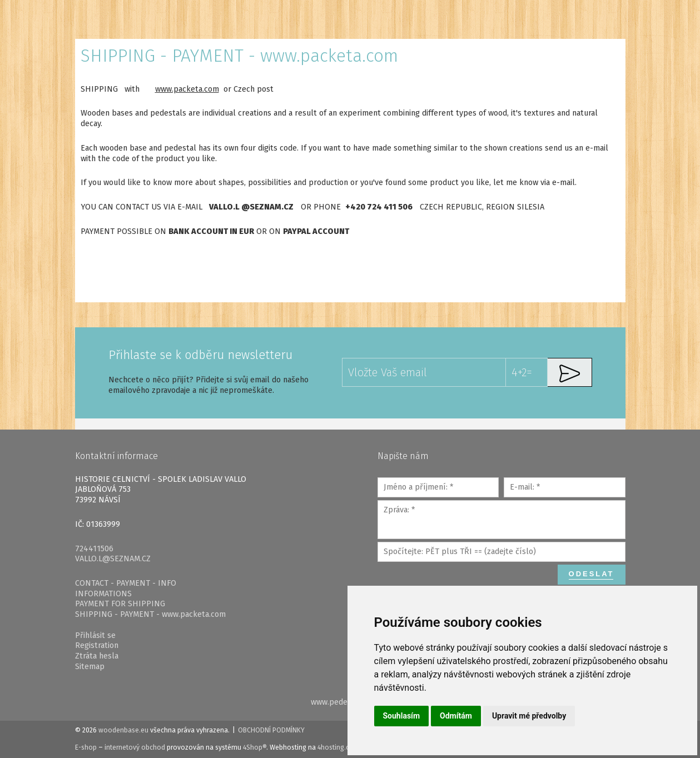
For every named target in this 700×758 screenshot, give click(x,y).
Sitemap (90, 667)
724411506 (94, 549)
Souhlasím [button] (402, 716)
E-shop (86, 747)
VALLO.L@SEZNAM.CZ (113, 559)
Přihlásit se (95, 635)
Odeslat (592, 574)
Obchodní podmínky (271, 730)
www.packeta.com (187, 89)
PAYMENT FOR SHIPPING (120, 604)
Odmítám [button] (456, 716)
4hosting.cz (335, 747)
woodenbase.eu (123, 730)
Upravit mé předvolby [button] (529, 716)
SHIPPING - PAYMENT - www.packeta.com (150, 614)
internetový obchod (135, 747)
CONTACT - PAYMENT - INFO (126, 583)
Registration (97, 645)
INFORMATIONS (103, 594)
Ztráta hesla (97, 656)
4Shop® (255, 747)
